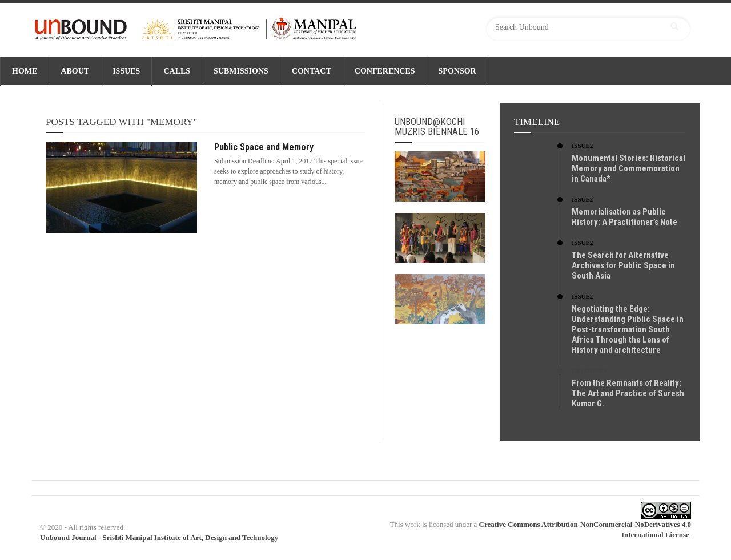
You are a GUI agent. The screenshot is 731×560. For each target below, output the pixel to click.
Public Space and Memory (264, 147)
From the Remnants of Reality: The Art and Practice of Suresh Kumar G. (628, 393)
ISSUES (126, 71)
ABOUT (75, 71)
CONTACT (312, 71)
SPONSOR (457, 71)
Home (25, 71)
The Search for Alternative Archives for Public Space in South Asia (623, 265)
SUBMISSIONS (241, 71)
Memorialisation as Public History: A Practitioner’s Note (624, 217)
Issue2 (582, 146)
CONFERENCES (385, 71)
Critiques (589, 370)
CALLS (177, 71)
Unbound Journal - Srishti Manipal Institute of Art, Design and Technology (159, 537)
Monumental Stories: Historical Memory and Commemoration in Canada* (628, 168)
